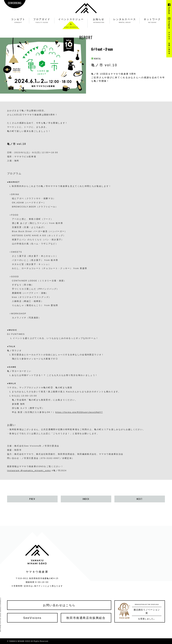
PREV (32, 499)
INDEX (86, 499)
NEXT (140, 499)
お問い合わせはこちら (59, 605)
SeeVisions (32, 618)
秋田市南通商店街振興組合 (86, 618)
